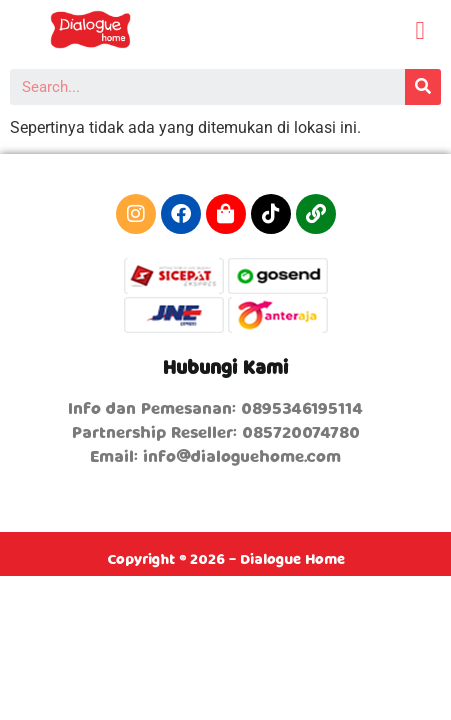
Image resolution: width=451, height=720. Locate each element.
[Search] (423, 87)
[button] (420, 31)
